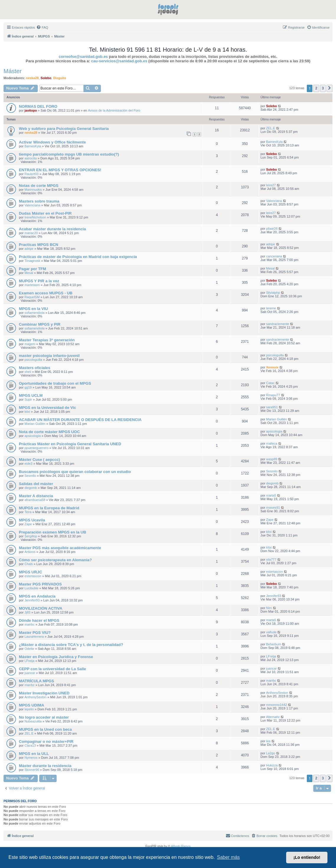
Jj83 (27, 612)
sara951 (272, 407)
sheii (28, 372)
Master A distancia (36, 496)
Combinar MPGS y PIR (40, 324)
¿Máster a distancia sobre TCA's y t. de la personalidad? (71, 645)
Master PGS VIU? (35, 633)
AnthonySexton (36, 697)
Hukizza (272, 765)
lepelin (29, 709)
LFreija (29, 661)
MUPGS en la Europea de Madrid (49, 508)
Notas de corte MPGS (39, 186)
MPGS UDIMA (32, 705)
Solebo (46, 78)
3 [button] (323, 88)
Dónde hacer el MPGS (39, 620)
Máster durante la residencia (45, 766)
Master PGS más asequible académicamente (60, 548)
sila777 (271, 559)
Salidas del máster (36, 484)
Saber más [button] (228, 857)
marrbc (29, 624)
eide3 (28, 464)
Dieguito (60, 78)
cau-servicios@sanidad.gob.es (119, 61)
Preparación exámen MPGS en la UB (53, 532)
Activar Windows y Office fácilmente (52, 142)
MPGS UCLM (31, 395)
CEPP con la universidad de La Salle (53, 669)
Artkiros (30, 552)
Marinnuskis (33, 190)
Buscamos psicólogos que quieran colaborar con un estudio (75, 472)
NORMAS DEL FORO (38, 106)
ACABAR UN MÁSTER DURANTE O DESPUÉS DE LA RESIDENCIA (80, 420)
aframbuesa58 (35, 500)
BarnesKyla (33, 146)
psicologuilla (33, 360)
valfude (271, 632)
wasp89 (272, 459)
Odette (29, 649)
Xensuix (272, 367)
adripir (29, 249)
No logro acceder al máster (44, 717)
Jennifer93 (32, 600)
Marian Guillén (35, 424)
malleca (272, 443)
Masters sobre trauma (39, 201)
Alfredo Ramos (181, 846)
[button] (330, 88)
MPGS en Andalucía (37, 596)
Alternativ (273, 717)
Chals (29, 564)
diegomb (31, 488)
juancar (30, 673)
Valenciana (32, 205)
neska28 (32, 78)
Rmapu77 (273, 395)
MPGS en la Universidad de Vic (47, 408)
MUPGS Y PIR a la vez (39, 281)
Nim (269, 608)
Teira (28, 512)
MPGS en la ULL (34, 754)
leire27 (271, 185)
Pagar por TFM (32, 269)
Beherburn (274, 644)
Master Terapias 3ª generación (47, 340)
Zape (28, 524)
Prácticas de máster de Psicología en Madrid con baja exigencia (78, 257)
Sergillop (31, 536)
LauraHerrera (34, 637)
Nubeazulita (33, 721)
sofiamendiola (35, 313)
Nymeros (31, 758)
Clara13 (30, 745)
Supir (28, 399)
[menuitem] (42, 27)
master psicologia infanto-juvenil (49, 356)
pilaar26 (272, 229)
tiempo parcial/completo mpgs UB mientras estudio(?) (69, 154)
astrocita (31, 158)
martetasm (32, 285)
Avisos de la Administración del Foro (114, 110)
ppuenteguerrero (36, 448)
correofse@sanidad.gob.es (83, 57)
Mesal (29, 273)
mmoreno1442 (277, 705)
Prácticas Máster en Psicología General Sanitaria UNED (70, 444)
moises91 (273, 508)
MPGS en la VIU (33, 309)
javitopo (31, 110)
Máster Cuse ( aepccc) (39, 460)
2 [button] (316, 88)
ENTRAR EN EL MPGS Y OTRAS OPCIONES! (60, 170)
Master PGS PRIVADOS (40, 584)
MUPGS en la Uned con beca (45, 729)
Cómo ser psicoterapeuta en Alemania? (55, 560)
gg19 (28, 387)
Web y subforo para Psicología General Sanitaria (64, 129)
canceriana (274, 256)
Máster (13, 71)
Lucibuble (31, 588)
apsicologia (33, 436)
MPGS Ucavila (32, 520)
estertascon (33, 576)
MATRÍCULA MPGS (36, 681)
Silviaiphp (273, 293)
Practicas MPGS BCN (38, 245)
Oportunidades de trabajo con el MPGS (55, 383)
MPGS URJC (30, 572)
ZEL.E (271, 128)
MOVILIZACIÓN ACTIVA (41, 608)
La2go (271, 753)
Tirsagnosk (32, 261)
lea (268, 741)
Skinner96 (32, 770)
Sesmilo (30, 476)
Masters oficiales (35, 368)
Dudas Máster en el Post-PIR (45, 213)
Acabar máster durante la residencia (52, 229)
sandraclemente (278, 324)
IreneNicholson (35, 217)
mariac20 (31, 233)
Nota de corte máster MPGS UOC (49, 432)
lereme (271, 308)
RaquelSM (32, 297)
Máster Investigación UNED (44, 693)
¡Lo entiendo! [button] (307, 857)
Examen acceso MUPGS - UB (46, 293)
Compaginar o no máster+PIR (46, 741)
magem (30, 344)
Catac (270, 383)
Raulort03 (32, 174)
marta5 (271, 495)
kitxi (27, 412)
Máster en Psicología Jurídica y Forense (56, 657)
